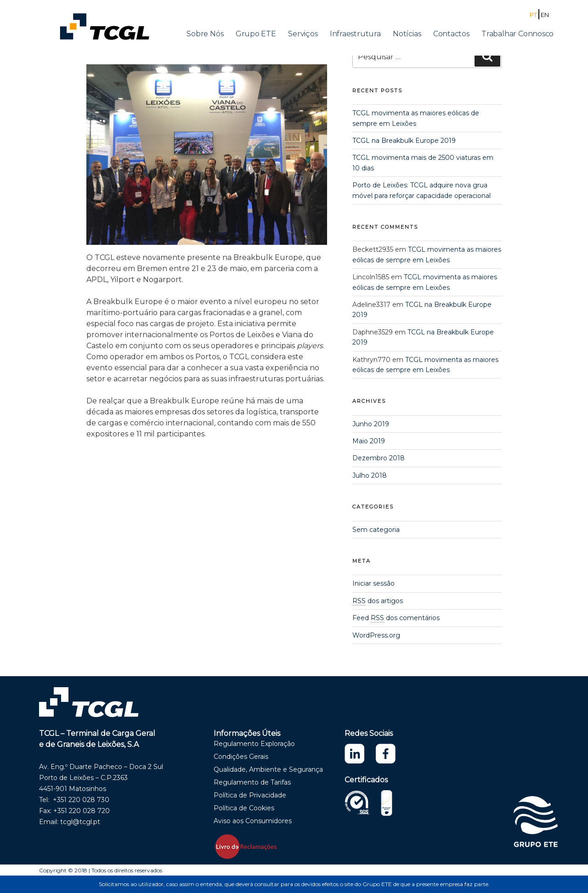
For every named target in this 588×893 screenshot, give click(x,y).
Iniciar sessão (373, 583)
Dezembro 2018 (379, 458)
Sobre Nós (205, 34)
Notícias (407, 34)
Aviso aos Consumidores (253, 821)
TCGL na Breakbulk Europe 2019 (404, 141)
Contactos (451, 34)
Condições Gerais (241, 757)
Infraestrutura (355, 34)
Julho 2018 (370, 475)
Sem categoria (376, 530)
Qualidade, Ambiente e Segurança (268, 769)
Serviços (303, 34)
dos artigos (378, 601)
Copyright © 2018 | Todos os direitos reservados (101, 870)
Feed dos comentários (396, 618)
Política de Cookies (244, 808)
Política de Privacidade (250, 795)
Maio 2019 (369, 441)
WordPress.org (376, 635)
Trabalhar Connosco (517, 34)
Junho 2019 (371, 424)
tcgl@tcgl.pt (80, 822)
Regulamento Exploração (254, 744)
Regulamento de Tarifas (252, 782)
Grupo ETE (256, 34)
